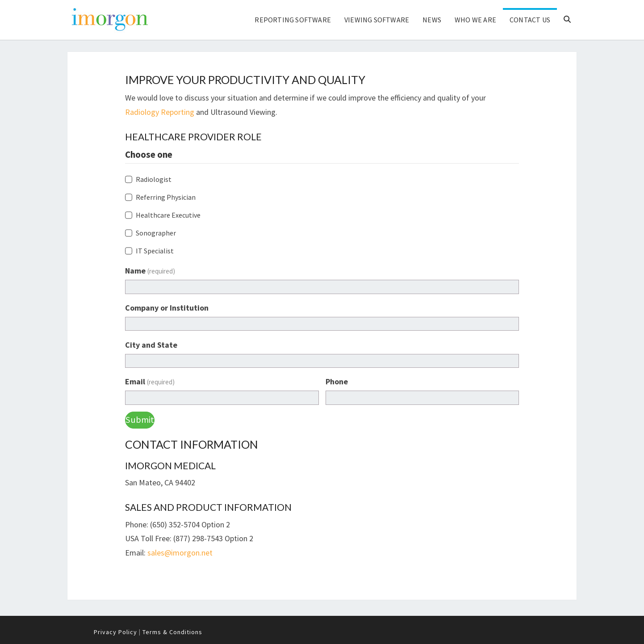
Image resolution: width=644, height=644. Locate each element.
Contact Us (530, 20)
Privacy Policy (115, 632)
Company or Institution (167, 308)
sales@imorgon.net (180, 553)
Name (150, 271)
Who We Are (475, 20)
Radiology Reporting (160, 112)
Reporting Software (293, 20)
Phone (337, 381)
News (432, 20)
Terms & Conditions (172, 632)
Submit (140, 420)
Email (150, 381)
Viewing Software (377, 20)
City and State (151, 345)
